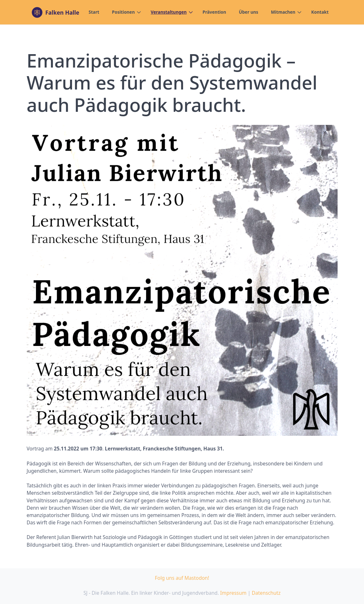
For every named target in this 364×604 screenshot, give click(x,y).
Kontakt (320, 12)
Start (94, 12)
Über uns (249, 12)
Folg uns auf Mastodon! (182, 578)
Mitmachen (283, 12)
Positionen (124, 12)
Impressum (233, 593)
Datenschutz (266, 593)
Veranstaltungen (169, 12)
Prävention (214, 12)
